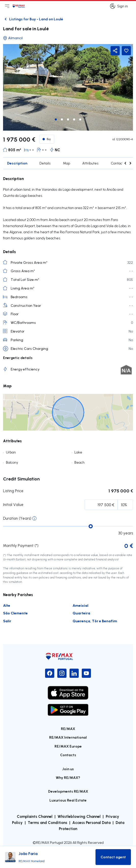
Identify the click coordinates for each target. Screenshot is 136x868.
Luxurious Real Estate (68, 800)
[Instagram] (62, 673)
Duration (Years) (17, 518)
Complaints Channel (35, 816)
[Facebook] (50, 673)
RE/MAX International (68, 737)
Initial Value (13, 505)
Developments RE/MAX (68, 791)
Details (45, 163)
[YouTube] (86, 673)
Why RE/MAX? (68, 777)
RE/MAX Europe (68, 746)
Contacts (68, 755)
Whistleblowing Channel (79, 816)
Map (66, 163)
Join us (68, 769)
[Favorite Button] (126, 51)
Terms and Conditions (47, 822)
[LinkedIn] (74, 673)
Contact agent (122, 163)
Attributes (90, 163)
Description (17, 163)
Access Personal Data (91, 822)
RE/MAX (68, 729)
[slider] (91, 526)
